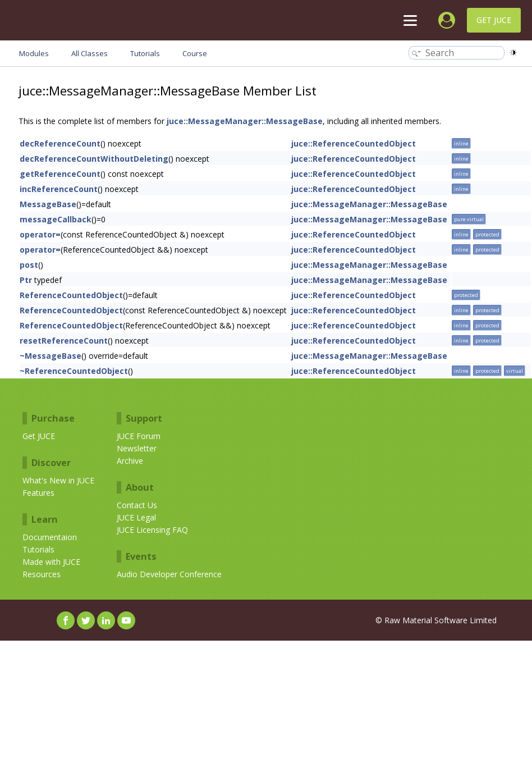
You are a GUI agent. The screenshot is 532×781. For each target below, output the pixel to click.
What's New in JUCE (58, 480)
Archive (130, 461)
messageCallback (56, 219)
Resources (42, 574)
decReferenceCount (60, 143)
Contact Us (137, 505)
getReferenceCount (60, 174)
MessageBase (48, 204)
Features (38, 493)
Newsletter (137, 448)
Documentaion (50, 537)
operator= (40, 234)
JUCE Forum (139, 436)
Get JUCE (494, 20)
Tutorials (38, 549)
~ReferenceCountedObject (74, 371)
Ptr (26, 280)
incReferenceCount (59, 189)
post (29, 265)
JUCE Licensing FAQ (152, 530)
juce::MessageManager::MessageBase (245, 121)
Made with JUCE (51, 562)
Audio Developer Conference (169, 574)
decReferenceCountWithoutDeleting (94, 159)
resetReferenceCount (64, 341)
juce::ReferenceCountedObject (354, 143)
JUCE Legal (136, 517)
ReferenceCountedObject (71, 295)
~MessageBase (51, 356)
